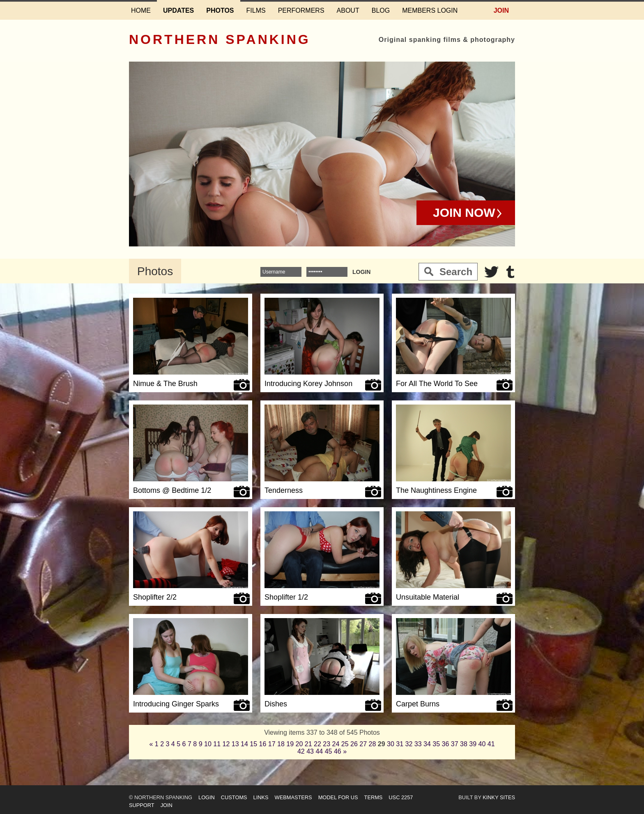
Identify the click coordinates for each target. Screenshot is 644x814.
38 (464, 744)
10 (208, 744)
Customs (234, 797)
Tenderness (284, 490)
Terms (374, 797)
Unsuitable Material (428, 597)
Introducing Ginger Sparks (176, 704)
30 (391, 744)
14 (244, 744)
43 (310, 751)
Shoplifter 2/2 (155, 597)
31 (400, 744)
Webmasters (293, 797)
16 (263, 744)
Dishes (276, 704)
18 (281, 744)
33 (418, 744)
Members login (430, 10)
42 (301, 751)
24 (336, 744)
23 (327, 744)
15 (253, 744)
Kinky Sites (499, 797)
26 (354, 744)
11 (217, 744)
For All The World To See (437, 384)
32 (409, 744)
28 (373, 744)
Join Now (464, 213)
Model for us (338, 797)
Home (141, 10)
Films (256, 10)
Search (456, 272)
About (348, 10)
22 (317, 744)
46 (338, 751)
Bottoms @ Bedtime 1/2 (172, 490)
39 (473, 744)
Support (142, 805)
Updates (178, 10)
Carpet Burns (418, 704)
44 (319, 751)
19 (290, 744)
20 (299, 744)
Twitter (492, 272)
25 (345, 744)
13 (235, 744)
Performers (301, 10)
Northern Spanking (220, 39)
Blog (381, 10)
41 (491, 744)
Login (207, 797)
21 (308, 744)
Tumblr (510, 272)
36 (446, 744)
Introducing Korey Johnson (308, 384)
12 (226, 744)
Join (501, 10)
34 (427, 744)
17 (272, 744)
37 (455, 744)
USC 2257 (401, 797)
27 (363, 744)
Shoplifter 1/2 (286, 597)
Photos (220, 10)
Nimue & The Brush (165, 384)
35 (436, 744)
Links (261, 797)
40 (482, 744)
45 (329, 751)
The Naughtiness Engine (436, 490)
